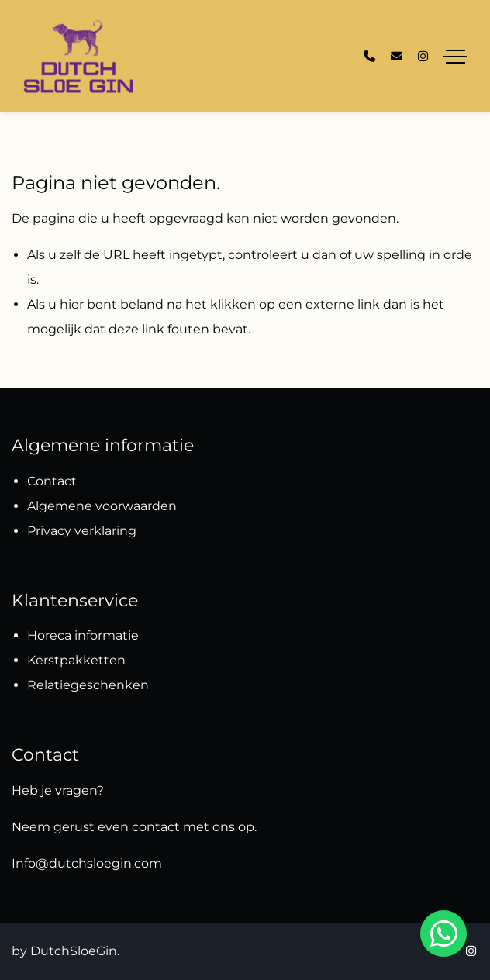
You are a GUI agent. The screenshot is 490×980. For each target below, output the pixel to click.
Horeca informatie (83, 635)
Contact (52, 481)
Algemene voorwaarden (102, 506)
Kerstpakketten (76, 660)
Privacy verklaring (82, 531)
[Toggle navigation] (455, 57)
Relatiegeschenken (90, 685)
